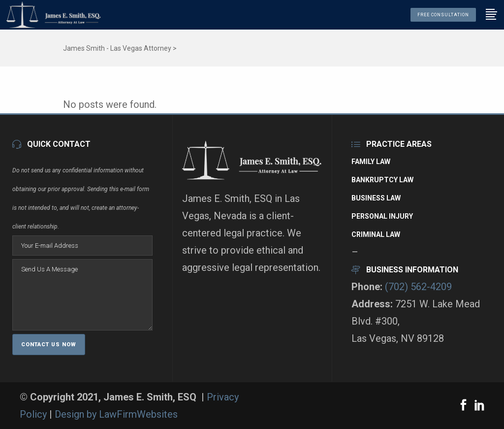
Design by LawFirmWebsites (116, 414)
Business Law (376, 198)
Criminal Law (376, 234)
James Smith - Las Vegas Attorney (117, 48)
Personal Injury (382, 216)
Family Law (371, 162)
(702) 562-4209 (418, 287)
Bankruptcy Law (382, 180)
